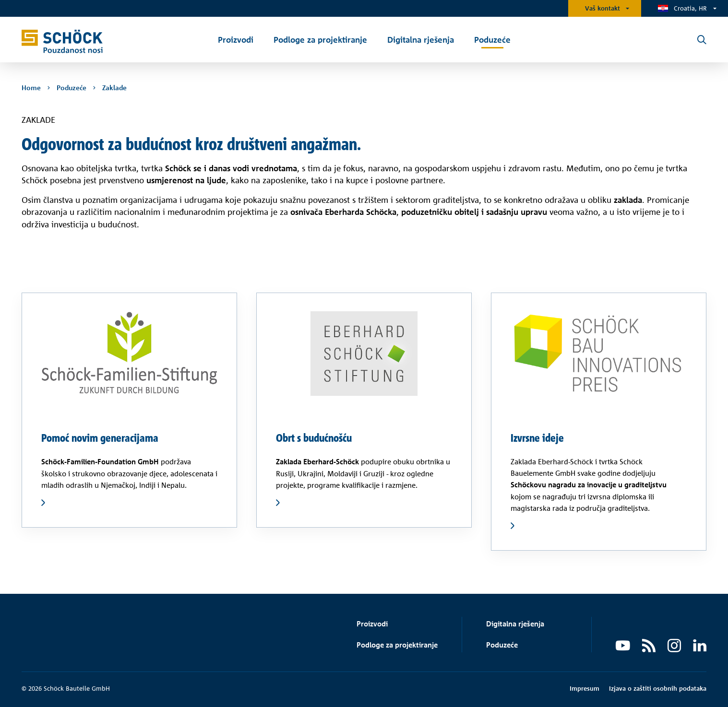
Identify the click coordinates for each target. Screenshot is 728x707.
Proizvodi (372, 624)
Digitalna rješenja (515, 624)
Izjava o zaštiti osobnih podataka (658, 688)
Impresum (585, 688)
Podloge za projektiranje (397, 645)
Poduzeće (502, 645)
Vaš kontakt (603, 8)
